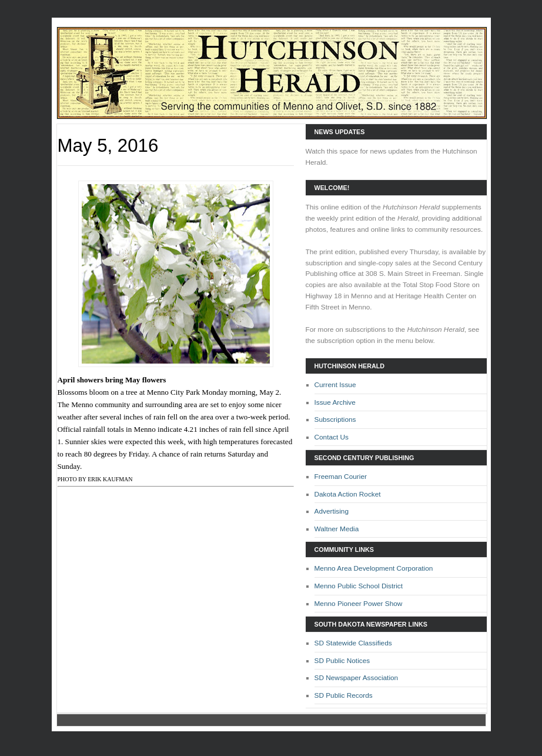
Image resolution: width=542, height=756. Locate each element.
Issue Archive (335, 402)
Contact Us (332, 437)
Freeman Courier (341, 477)
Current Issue (335, 385)
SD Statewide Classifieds (353, 643)
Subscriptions (335, 419)
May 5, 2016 (108, 146)
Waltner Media (337, 529)
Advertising (332, 511)
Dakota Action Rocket (348, 494)
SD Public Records (344, 695)
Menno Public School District (359, 586)
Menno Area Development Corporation (374, 568)
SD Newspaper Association (357, 678)
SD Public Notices (342, 661)
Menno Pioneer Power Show (359, 604)
